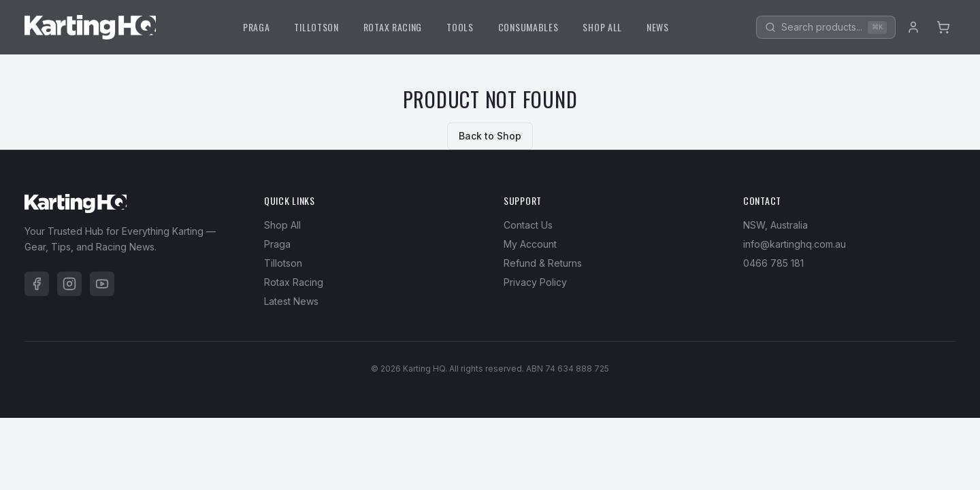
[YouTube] (102, 284)
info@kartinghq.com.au (795, 244)
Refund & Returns (543, 263)
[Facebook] (37, 284)
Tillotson (283, 263)
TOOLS (460, 27)
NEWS (658, 27)
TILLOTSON (316, 27)
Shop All (282, 225)
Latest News (291, 301)
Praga (277, 244)
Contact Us (528, 225)
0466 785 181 (773, 263)
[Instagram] (69, 284)
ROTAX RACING (393, 27)
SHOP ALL (602, 27)
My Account (530, 244)
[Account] (913, 27)
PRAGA (257, 27)
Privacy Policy (535, 282)
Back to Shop (490, 136)
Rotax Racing (294, 282)
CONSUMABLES (528, 27)
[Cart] (943, 27)
